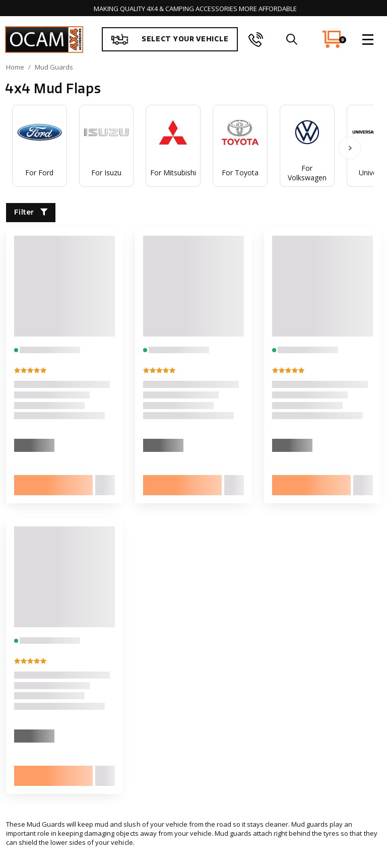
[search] (292, 39)
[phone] (256, 39)
